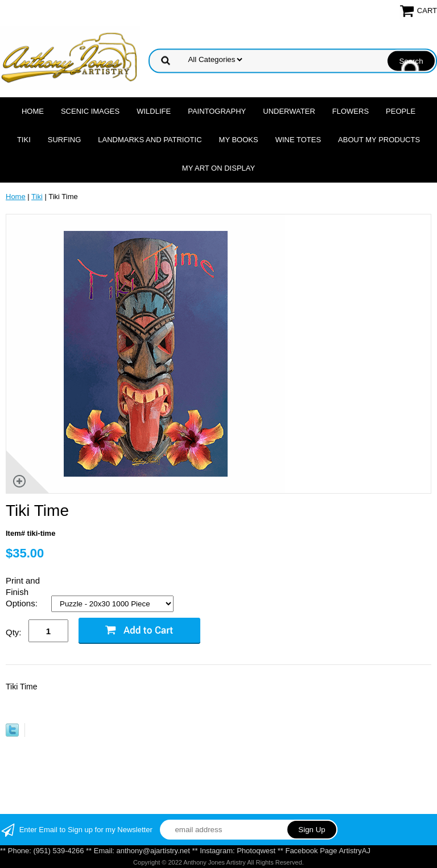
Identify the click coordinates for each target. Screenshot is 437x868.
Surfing (65, 140)
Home (33, 111)
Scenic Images (90, 111)
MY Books (239, 140)
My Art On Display (218, 168)
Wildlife (154, 111)
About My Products (379, 140)
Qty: (14, 632)
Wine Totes (298, 140)
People (401, 111)
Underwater (289, 111)
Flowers (351, 111)
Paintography (217, 111)
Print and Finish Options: (23, 592)
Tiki (24, 140)
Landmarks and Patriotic (150, 140)
